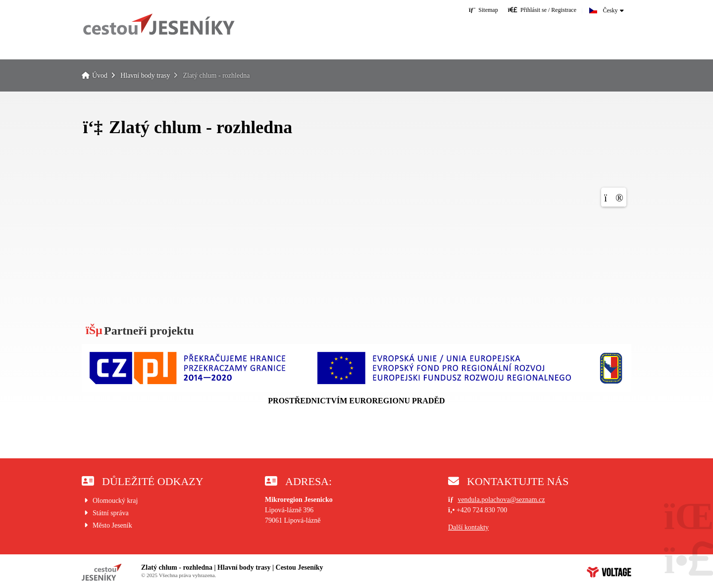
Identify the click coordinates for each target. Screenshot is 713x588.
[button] (542, 10)
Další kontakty (468, 527)
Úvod (158, 24)
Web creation (609, 572)
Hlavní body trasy (145, 75)
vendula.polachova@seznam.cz (501, 500)
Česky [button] (611, 10)
